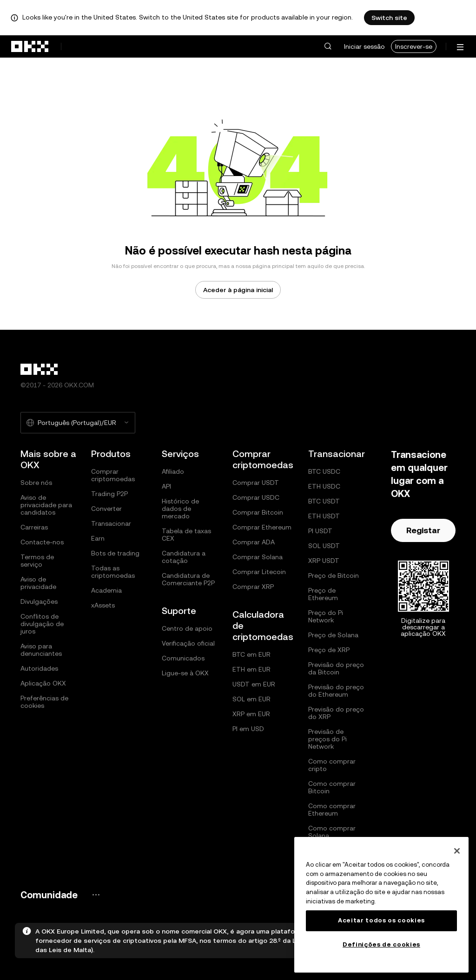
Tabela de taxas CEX (186, 535)
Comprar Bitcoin (258, 512)
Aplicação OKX (43, 683)
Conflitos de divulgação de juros (42, 624)
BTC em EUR (251, 654)
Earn (98, 538)
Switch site (389, 18)
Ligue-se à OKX (185, 673)
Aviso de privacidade (38, 583)
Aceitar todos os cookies (381, 920)
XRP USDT (324, 561)
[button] (328, 46)
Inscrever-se (414, 46)
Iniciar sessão (364, 46)
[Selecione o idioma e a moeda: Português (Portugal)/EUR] (78, 423)
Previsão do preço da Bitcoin (336, 668)
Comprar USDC (256, 497)
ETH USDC (324, 486)
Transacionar (111, 523)
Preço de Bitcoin (334, 575)
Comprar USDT (256, 483)
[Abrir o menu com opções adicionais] (460, 47)
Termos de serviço (37, 561)
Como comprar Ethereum (332, 810)
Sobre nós (36, 483)
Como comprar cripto (332, 765)
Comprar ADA (254, 542)
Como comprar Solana (332, 832)
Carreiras (34, 527)
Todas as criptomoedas (113, 572)
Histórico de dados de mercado (180, 509)
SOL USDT (324, 546)
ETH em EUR (251, 669)
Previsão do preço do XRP (336, 713)
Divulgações (39, 601)
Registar (423, 530)
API (166, 486)
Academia (106, 590)
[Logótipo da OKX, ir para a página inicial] (30, 46)
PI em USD (248, 729)
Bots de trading (115, 553)
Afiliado (173, 471)
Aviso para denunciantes (41, 650)
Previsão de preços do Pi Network (327, 739)
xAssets (103, 605)
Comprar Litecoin (259, 572)
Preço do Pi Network (326, 616)
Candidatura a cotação (184, 557)
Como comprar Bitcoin (332, 787)
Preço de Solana (333, 635)
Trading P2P (109, 494)
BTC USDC (324, 471)
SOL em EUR (251, 699)
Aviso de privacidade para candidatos (46, 505)
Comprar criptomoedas (113, 475)
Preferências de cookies (44, 702)
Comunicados (183, 658)
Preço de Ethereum (323, 594)
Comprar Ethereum (262, 527)
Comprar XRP (253, 587)
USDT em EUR (254, 684)
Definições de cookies (381, 944)
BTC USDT (324, 501)
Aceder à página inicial (238, 290)
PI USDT (320, 531)
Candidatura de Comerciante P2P (188, 579)
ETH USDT (324, 516)
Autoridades (39, 668)
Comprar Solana (258, 557)
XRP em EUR (251, 714)
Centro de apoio (187, 628)
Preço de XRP (329, 650)
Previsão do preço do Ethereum (336, 691)
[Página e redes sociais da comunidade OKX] (96, 895)
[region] (381, 905)
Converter (106, 509)
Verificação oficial (188, 643)
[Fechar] (457, 851)
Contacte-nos (42, 542)
